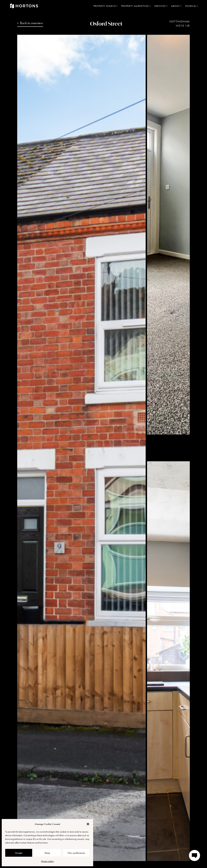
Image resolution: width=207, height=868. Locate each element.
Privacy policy (48, 861)
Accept (19, 853)
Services (161, 6)
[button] (88, 824)
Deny (47, 853)
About (176, 6)
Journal (192, 6)
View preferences (76, 853)
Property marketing (136, 6)
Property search (106, 6)
